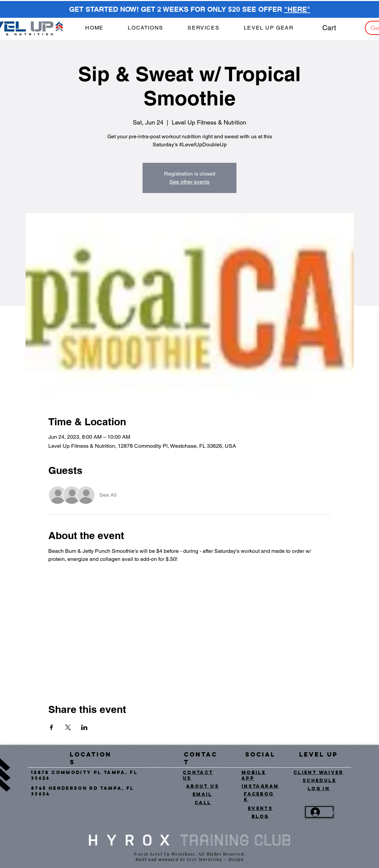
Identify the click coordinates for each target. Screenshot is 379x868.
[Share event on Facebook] (51, 727)
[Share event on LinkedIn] (84, 727)
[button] (203, 28)
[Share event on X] (68, 727)
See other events (189, 182)
